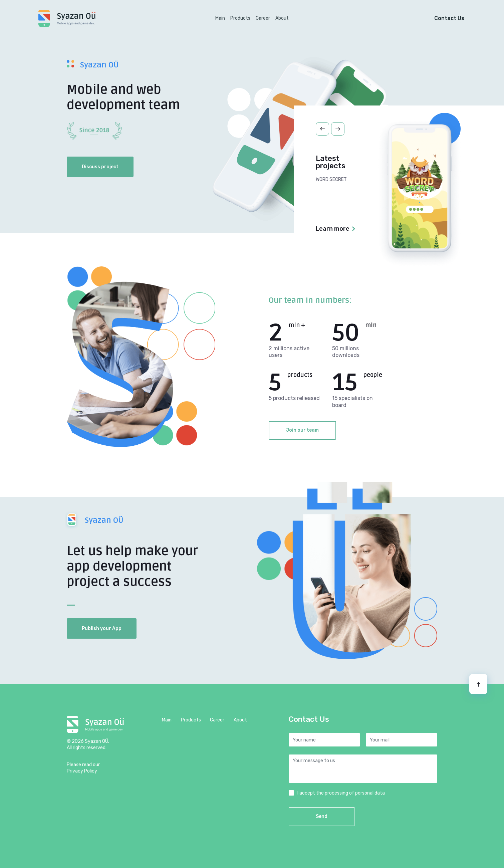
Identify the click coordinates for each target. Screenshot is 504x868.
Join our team (302, 430)
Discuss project (100, 167)
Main (221, 17)
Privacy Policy (82, 771)
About (282, 18)
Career (263, 18)
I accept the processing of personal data (341, 793)
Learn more (333, 229)
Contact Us (449, 18)
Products (240, 18)
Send (322, 816)
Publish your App (102, 628)
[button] (322, 129)
